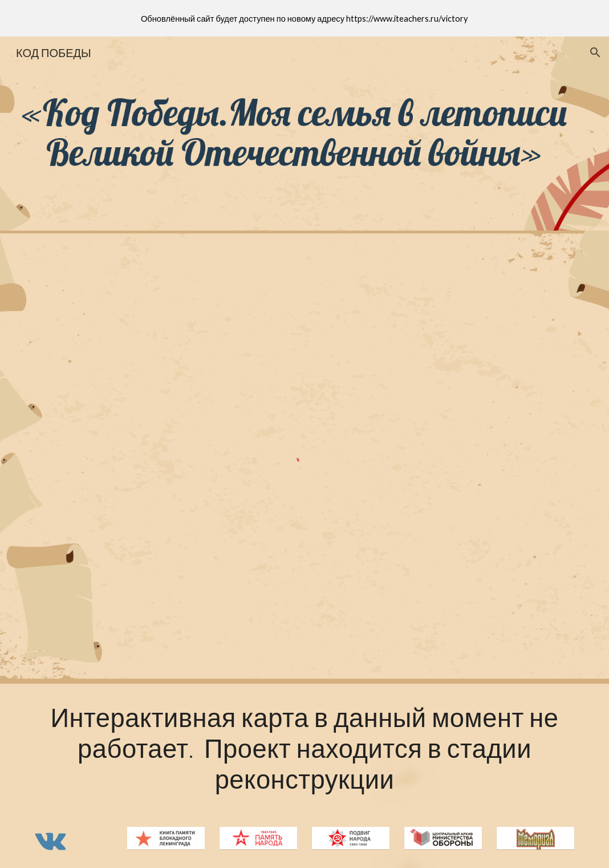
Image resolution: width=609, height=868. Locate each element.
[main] (304, 748)
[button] (595, 53)
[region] (304, 18)
